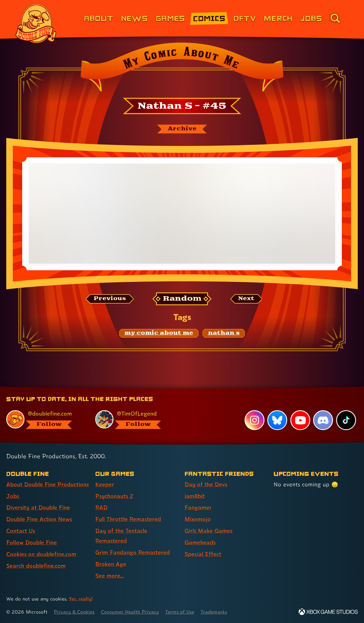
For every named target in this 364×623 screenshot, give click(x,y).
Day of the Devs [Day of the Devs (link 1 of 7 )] (206, 484)
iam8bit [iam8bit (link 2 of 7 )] (195, 496)
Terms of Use (180, 612)
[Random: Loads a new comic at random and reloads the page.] (182, 299)
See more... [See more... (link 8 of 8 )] (109, 576)
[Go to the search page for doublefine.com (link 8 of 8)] (335, 18)
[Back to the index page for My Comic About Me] (182, 69)
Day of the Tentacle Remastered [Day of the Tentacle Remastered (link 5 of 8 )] (121, 536)
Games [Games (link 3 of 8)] (170, 18)
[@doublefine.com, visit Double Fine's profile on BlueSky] (44, 419)
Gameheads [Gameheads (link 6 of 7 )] (200, 542)
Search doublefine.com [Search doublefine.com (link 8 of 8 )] (36, 566)
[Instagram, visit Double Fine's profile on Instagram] (255, 420)
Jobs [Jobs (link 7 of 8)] (311, 18)
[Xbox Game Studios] (328, 612)
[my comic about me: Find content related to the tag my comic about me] (159, 333)
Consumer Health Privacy (130, 612)
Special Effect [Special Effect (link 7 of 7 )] (203, 554)
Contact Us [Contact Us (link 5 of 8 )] (21, 531)
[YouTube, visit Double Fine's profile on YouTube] (300, 420)
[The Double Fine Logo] (36, 23)
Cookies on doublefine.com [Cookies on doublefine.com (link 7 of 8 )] (41, 554)
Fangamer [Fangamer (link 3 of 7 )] (198, 508)
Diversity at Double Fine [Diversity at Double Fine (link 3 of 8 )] (38, 508)
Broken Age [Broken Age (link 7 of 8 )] (111, 564)
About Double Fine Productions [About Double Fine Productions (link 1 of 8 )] (47, 484)
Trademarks (214, 612)
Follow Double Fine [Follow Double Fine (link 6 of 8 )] (32, 542)
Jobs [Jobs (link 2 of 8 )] (13, 496)
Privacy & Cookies (74, 612)
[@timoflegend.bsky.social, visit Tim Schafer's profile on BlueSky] (133, 419)
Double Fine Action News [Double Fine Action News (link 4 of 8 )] (39, 519)
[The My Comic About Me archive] (182, 129)
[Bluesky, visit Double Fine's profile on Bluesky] (277, 420)
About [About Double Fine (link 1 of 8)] (99, 18)
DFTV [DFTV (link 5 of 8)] (245, 18)
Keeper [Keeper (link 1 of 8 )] (105, 484)
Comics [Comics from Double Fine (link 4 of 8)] (209, 18)
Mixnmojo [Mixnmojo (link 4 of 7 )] (198, 519)
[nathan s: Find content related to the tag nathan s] (224, 333)
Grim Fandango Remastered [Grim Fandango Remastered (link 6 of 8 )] (133, 552)
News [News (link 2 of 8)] (135, 18)
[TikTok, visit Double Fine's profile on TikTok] (346, 420)
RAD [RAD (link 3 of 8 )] (101, 508)
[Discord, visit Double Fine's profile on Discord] (323, 420)
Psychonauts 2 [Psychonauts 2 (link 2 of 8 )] (114, 496)
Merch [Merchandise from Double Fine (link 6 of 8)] (278, 18)
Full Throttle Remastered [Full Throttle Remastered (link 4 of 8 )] (128, 519)
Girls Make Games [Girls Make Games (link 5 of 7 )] (208, 531)
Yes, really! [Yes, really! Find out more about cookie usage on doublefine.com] (81, 599)
